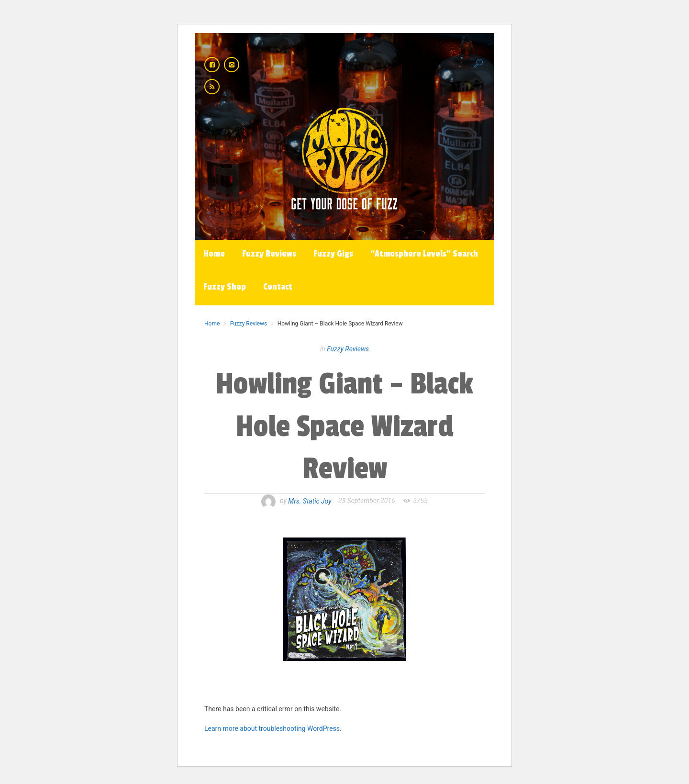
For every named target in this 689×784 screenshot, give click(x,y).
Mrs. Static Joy (310, 501)
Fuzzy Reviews (269, 254)
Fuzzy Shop (225, 287)
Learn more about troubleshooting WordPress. (273, 728)
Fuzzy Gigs (333, 254)
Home (214, 254)
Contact (278, 287)
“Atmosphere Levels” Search (424, 254)
